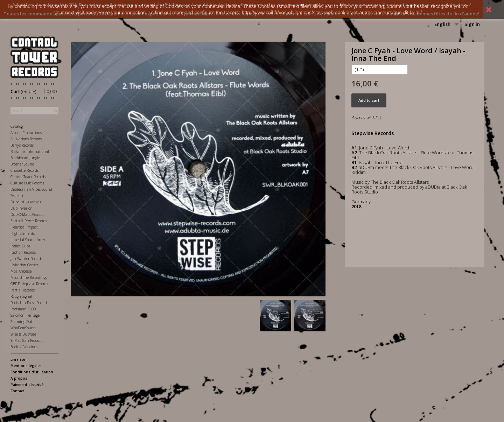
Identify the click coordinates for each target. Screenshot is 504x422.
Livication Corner (24, 265)
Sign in (472, 24)
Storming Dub (22, 322)
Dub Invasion (22, 208)
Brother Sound (22, 164)
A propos (19, 378)
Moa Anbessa (21, 271)
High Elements (23, 233)
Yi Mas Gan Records (26, 340)
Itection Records (23, 252)
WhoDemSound (23, 328)
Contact (17, 391)
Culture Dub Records (27, 183)
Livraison (19, 359)
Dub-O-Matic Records (27, 214)
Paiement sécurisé (27, 385)
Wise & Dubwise (23, 334)
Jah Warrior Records (26, 259)
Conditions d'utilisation (32, 372)
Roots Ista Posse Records (29, 303)
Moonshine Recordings (29, 277)
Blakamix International (30, 152)
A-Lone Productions (26, 133)
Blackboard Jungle (25, 158)
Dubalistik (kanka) (26, 202)
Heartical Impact (24, 227)
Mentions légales (26, 366)
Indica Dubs (20, 246)
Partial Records (23, 290)
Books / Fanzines (24, 347)
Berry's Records (22, 145)
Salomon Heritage (25, 315)
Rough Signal (21, 296)
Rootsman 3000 (23, 309)
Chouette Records (24, 170)
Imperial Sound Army (28, 240)
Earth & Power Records (29, 221)
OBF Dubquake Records (29, 284)
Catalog (17, 126)
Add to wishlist (366, 118)
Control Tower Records (28, 177)
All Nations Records (26, 139)
